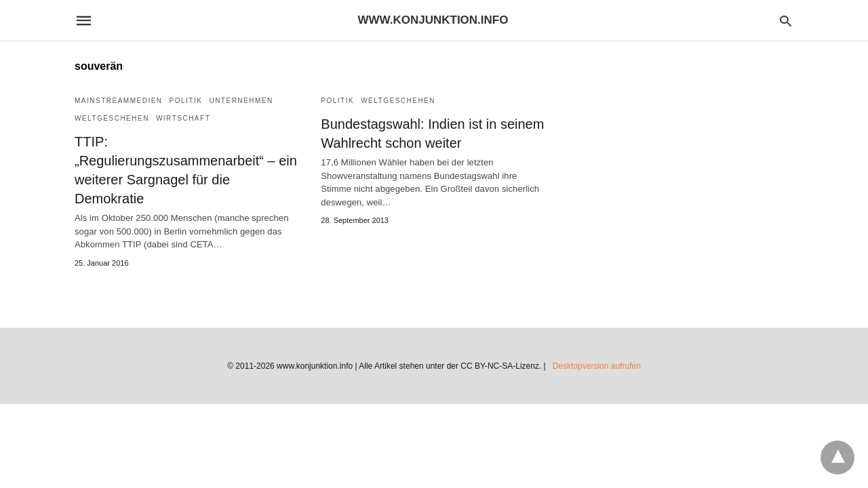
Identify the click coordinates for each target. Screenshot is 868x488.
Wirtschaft (183, 118)
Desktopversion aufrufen (597, 366)
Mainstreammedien (119, 101)
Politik (186, 101)
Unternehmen (241, 101)
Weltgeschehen (112, 118)
